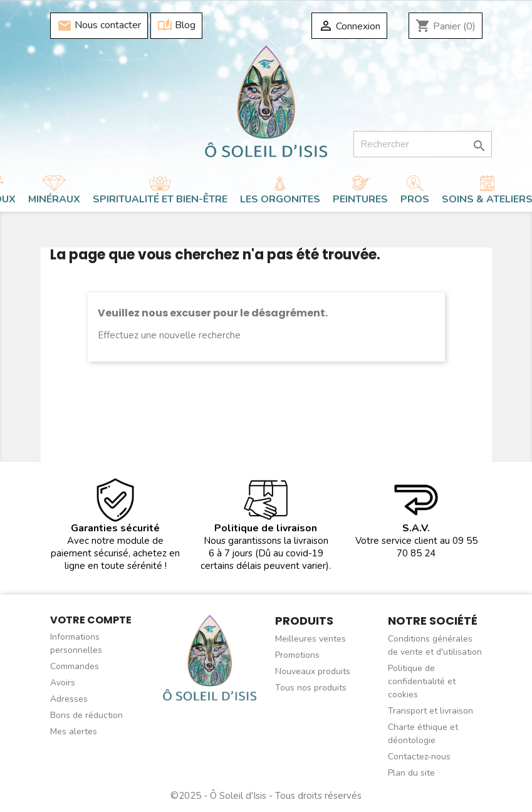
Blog (176, 26)
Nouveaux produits (313, 671)
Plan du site (411, 773)
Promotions (297, 655)
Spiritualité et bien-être (160, 199)
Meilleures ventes (310, 639)
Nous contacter (99, 26)
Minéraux (54, 199)
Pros (415, 199)
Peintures (360, 199)
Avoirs (63, 683)
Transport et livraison (430, 711)
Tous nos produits (311, 688)
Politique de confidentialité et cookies (422, 681)
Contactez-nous (419, 757)
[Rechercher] (423, 144)
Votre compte (91, 620)
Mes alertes (74, 731)
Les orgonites (280, 199)
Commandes (75, 666)
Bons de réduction (86, 715)
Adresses (69, 699)
